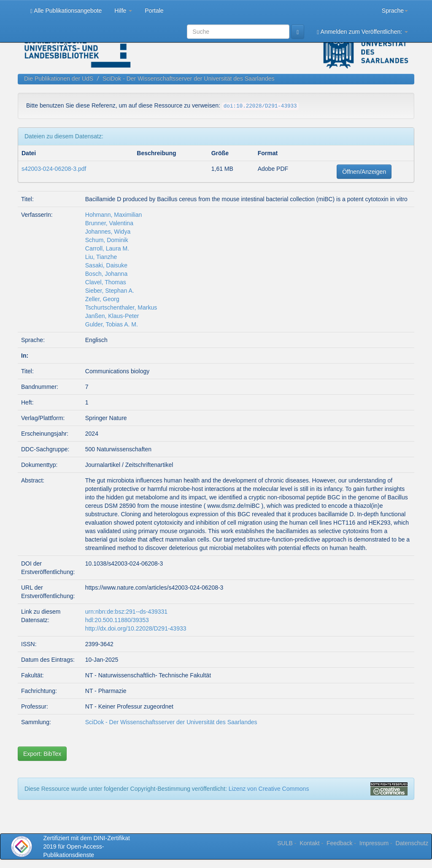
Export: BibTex (42, 754)
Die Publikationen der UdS (59, 78)
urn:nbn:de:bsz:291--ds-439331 (126, 612)
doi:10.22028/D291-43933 (260, 106)
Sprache (395, 11)
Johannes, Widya (108, 232)
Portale (154, 11)
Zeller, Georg (102, 299)
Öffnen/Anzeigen (364, 172)
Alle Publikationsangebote (66, 11)
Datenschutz (412, 843)
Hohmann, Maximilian (114, 215)
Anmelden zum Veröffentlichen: (362, 32)
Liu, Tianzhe (101, 257)
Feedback (339, 843)
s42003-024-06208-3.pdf (54, 169)
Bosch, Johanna (106, 274)
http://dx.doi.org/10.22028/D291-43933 (136, 628)
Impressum (374, 843)
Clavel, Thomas (106, 282)
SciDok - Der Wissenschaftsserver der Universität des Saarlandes (189, 78)
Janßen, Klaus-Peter (112, 316)
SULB (285, 843)
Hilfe (123, 11)
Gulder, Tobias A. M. (112, 324)
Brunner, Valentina (109, 223)
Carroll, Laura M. (107, 248)
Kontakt (309, 843)
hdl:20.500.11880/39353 (117, 620)
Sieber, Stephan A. (110, 291)
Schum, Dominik (107, 240)
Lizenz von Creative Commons (269, 789)
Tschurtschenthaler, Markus (121, 307)
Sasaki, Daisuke (106, 265)
